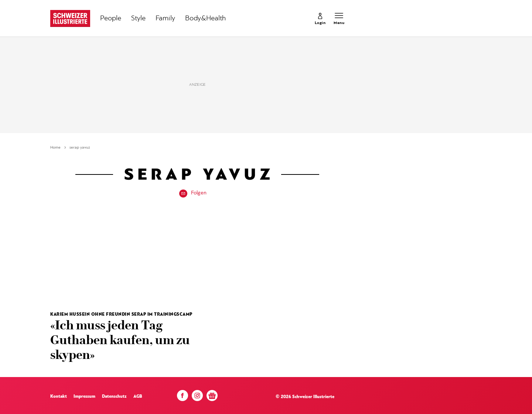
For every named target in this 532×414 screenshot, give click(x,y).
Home (55, 148)
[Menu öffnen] (339, 18)
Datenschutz (114, 397)
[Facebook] (183, 398)
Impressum (84, 397)
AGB (138, 397)
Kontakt (59, 397)
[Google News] (212, 398)
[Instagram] (197, 398)
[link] (320, 18)
